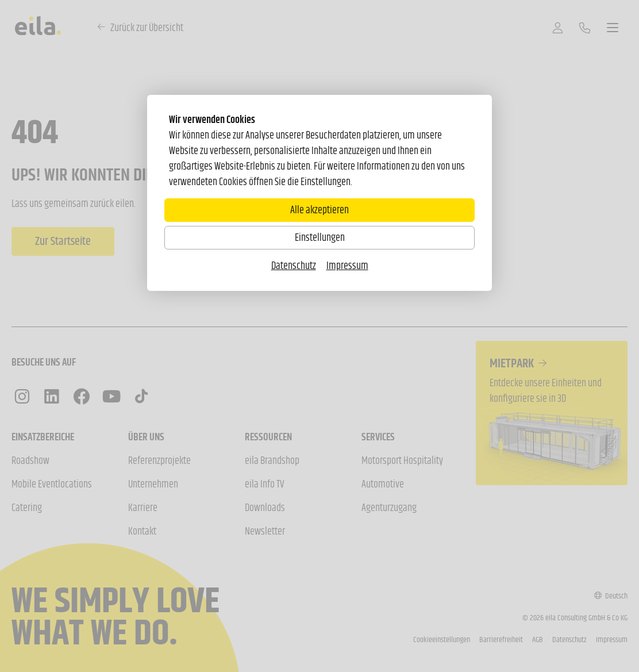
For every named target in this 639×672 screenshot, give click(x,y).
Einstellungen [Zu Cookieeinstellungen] (320, 237)
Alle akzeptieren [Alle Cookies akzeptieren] (319, 210)
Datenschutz (294, 266)
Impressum (347, 266)
